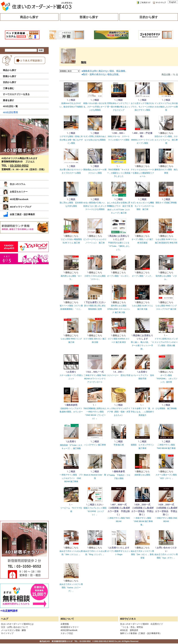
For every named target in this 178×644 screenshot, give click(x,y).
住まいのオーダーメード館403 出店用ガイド (142, 624)
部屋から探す (89, 17)
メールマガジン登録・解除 (13, 630)
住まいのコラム (14, 184)
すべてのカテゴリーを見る (16, 94)
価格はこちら (167, 133)
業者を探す (9, 100)
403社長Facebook (16, 199)
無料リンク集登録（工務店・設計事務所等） (141, 633)
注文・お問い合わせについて (15, 627)
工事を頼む (9, 88)
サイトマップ (7, 633)
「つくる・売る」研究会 (132, 627)
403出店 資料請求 (129, 630)
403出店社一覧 (10, 106)
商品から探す (29, 17)
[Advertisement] (22, 297)
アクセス (30, 161)
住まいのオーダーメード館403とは (17, 624)
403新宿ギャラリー (69, 627)
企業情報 (65, 624)
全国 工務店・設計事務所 (19, 214)
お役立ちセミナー (15, 192)
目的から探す (149, 17)
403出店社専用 (10, 112)
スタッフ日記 (67, 633)
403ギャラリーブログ (17, 207)
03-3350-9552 (19, 166)
